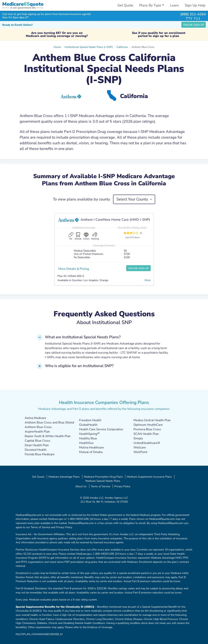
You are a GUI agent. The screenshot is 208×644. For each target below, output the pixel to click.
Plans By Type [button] (150, 5)
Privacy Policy (122, 486)
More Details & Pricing (74, 269)
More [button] (148, 280)
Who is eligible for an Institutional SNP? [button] (79, 366)
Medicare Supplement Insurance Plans (149, 477)
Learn (174, 5)
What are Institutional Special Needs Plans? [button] (83, 337)
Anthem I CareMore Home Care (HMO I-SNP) (115, 220)
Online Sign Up (194, 25)
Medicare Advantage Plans (64, 477)
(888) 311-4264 (193, 14)
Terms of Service (101, 486)
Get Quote (125, 5)
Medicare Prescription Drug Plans (103, 477)
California (122, 47)
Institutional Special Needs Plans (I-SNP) (89, 47)
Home (57, 47)
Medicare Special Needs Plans (103, 481)
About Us (81, 486)
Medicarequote (23, 4)
